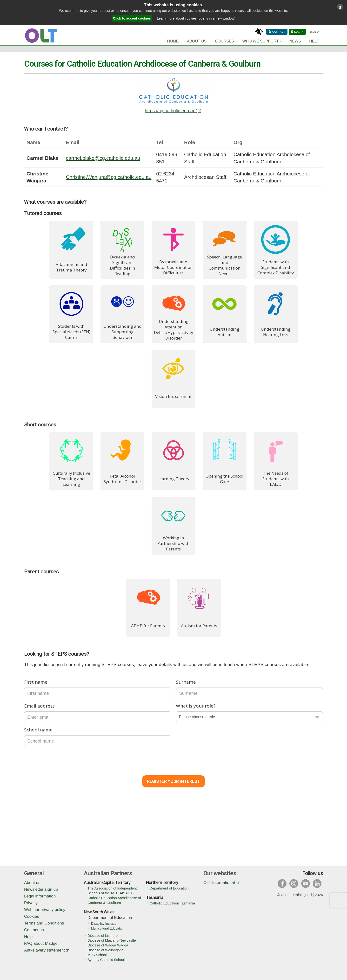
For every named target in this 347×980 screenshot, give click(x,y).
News (295, 41)
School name (38, 730)
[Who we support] (262, 41)
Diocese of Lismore (103, 936)
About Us (197, 41)
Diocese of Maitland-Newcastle (112, 940)
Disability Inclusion (105, 924)
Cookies (32, 916)
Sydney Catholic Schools (107, 960)
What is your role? (196, 706)
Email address (39, 706)
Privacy (31, 903)
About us (32, 883)
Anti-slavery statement (44, 950)
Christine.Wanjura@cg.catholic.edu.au (109, 177)
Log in (299, 32)
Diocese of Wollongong (106, 950)
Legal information (40, 896)
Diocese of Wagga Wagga (108, 945)
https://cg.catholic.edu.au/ (171, 111)
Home (173, 41)
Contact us (34, 930)
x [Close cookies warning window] (340, 7)
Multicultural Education (108, 928)
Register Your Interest (173, 781)
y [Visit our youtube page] (306, 883)
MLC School (97, 955)
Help (314, 41)
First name (36, 682)
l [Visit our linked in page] (317, 883)
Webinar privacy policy (45, 910)
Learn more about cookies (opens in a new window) (196, 18)
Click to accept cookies (132, 18)
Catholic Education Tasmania (172, 903)
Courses (224, 41)
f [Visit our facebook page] (282, 883)
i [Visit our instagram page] (294, 883)
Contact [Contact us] (279, 32)
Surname (186, 682)
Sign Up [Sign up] (315, 32)
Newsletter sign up (41, 889)
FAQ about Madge (41, 943)
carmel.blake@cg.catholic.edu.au (103, 158)
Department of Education (169, 888)
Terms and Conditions (44, 923)
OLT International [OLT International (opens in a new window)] (219, 883)
